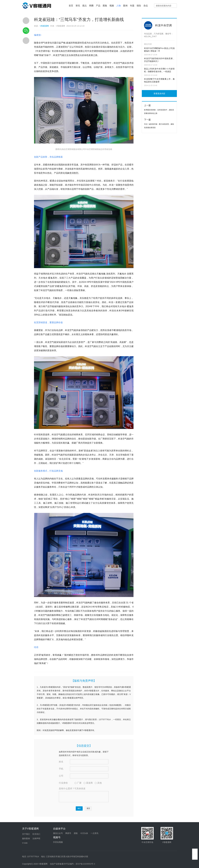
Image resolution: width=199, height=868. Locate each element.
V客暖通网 (44, 26)
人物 (119, 6)
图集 (105, 6)
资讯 (78, 6)
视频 (112, 6)
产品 (98, 6)
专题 (132, 6)
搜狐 (76, 833)
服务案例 (26, 838)
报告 (139, 6)
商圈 (91, 6)
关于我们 (26, 834)
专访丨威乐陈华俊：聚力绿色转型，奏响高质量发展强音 (159, 126)
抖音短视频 (58, 842)
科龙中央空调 (163, 25)
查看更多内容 (159, 94)
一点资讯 (95, 833)
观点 (85, 6)
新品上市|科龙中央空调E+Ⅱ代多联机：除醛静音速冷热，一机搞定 (159, 70)
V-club (25, 843)
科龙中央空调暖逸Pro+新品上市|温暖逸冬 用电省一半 (159, 50)
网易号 (68, 833)
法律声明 (36, 838)
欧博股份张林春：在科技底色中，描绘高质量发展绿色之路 (159, 112)
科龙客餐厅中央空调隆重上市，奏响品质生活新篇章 (159, 80)
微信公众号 (58, 833)
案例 (125, 6)
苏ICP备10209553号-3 (85, 864)
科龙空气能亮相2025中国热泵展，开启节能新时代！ (159, 60)
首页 (71, 6)
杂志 (146, 6)
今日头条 (84, 833)
